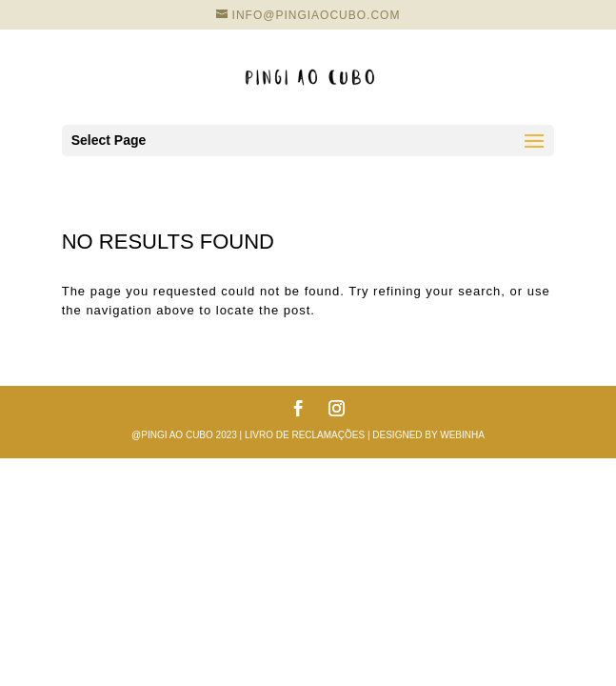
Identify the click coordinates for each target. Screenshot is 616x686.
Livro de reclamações (305, 435)
